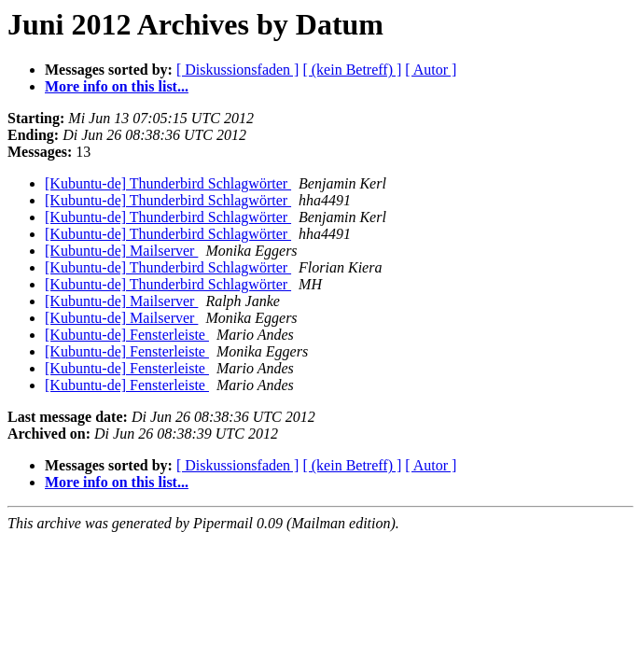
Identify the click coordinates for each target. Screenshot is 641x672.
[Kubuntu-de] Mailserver (121, 251)
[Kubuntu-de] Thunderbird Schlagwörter (168, 183)
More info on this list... (117, 86)
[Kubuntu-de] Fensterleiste (127, 335)
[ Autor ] (431, 70)
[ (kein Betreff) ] (352, 70)
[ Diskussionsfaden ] (238, 70)
